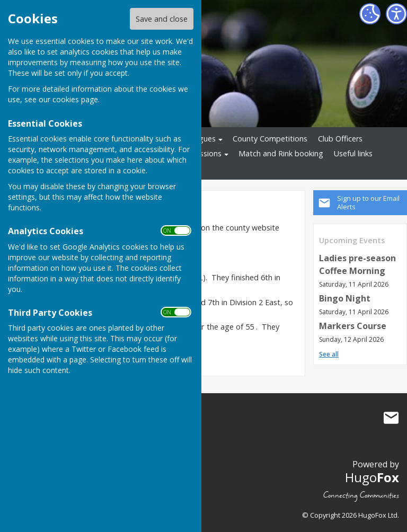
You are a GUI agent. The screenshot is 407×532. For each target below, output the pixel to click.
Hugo (372, 477)
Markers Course (353, 326)
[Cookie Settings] (370, 14)
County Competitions (270, 139)
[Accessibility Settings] (396, 14)
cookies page (75, 99)
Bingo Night (345, 298)
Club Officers (340, 139)
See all (329, 354)
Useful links (353, 153)
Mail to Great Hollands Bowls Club (391, 418)
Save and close (162, 19)
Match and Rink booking (281, 153)
